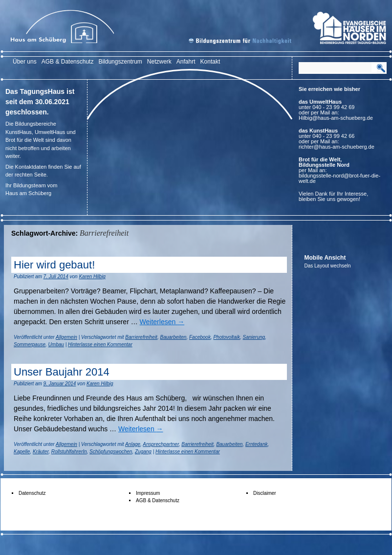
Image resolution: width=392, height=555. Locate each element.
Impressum (148, 493)
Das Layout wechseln (328, 266)
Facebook (200, 337)
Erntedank (257, 444)
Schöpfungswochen (111, 452)
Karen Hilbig (92, 277)
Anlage (133, 444)
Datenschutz (32, 493)
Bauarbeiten (173, 337)
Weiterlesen (162, 322)
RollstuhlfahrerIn (69, 452)
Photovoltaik (226, 337)
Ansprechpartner (161, 444)
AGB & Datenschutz (68, 62)
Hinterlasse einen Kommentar (100, 344)
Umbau (56, 344)
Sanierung (254, 337)
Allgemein (66, 337)
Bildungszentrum (120, 62)
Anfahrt (186, 62)
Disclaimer (265, 493)
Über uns (25, 62)
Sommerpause (30, 344)
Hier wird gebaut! (54, 265)
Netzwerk (159, 62)
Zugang (143, 452)
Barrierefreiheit (141, 337)
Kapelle (22, 452)
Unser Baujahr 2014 (62, 372)
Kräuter (41, 452)
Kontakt (210, 62)
